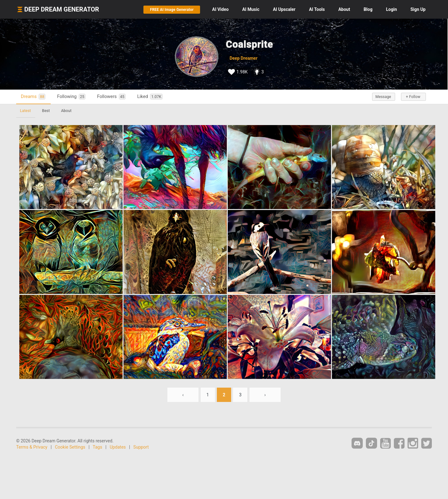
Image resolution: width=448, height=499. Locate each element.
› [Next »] (265, 395)
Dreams (33, 97)
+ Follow (413, 97)
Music (251, 9)
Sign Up (418, 9)
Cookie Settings (70, 447)
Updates (118, 447)
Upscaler (284, 9)
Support (141, 447)
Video (220, 9)
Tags (97, 447)
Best (46, 111)
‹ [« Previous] (183, 395)
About (344, 9)
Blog (368, 9)
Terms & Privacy (32, 447)
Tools (317, 9)
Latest (25, 111)
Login (392, 9)
